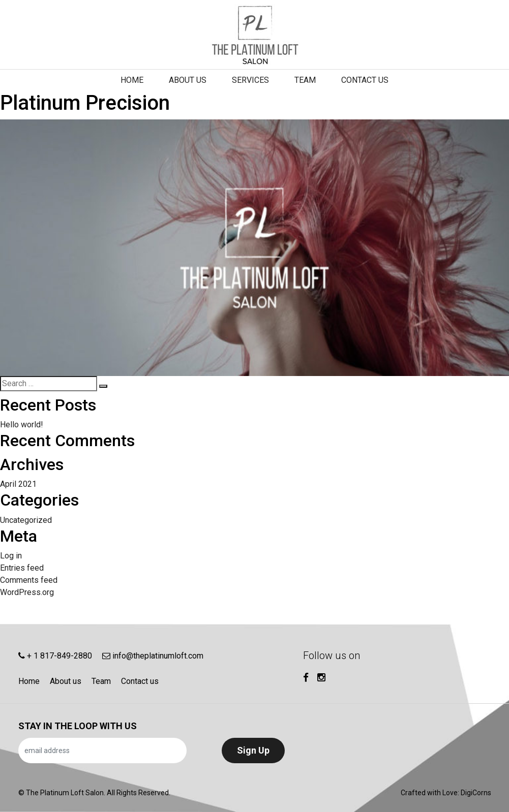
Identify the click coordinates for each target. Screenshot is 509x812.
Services (250, 80)
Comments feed (29, 580)
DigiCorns (476, 793)
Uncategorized (26, 520)
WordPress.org (27, 592)
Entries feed (22, 568)
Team (305, 80)
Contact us (365, 80)
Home (132, 80)
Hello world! (22, 425)
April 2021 (18, 484)
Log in (11, 556)
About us (188, 80)
